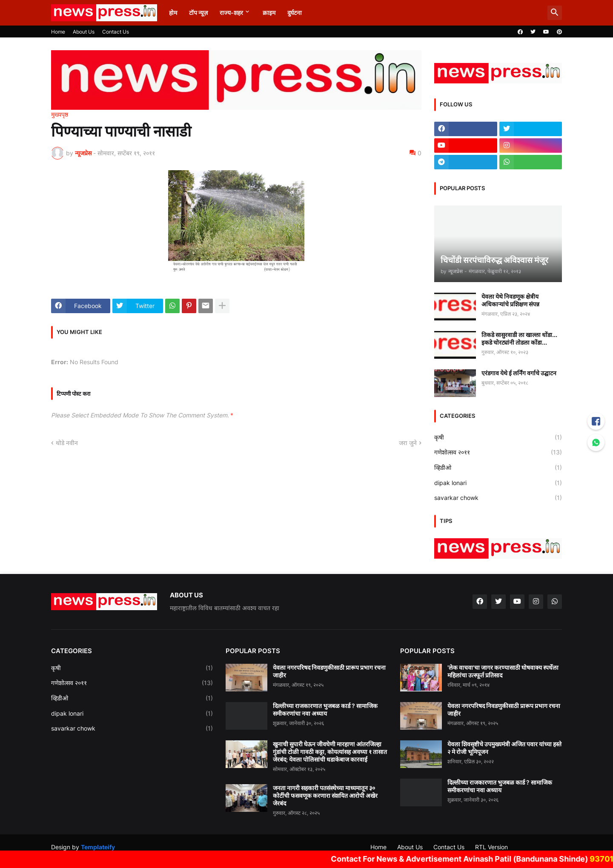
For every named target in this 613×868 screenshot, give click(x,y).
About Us (84, 32)
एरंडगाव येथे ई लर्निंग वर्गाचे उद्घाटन (519, 373)
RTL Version (491, 847)
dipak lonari (498, 483)
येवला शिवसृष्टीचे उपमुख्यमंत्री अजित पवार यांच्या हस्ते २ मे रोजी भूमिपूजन (504, 748)
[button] (555, 13)
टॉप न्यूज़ (198, 13)
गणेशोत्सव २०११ (498, 452)
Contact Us (116, 32)
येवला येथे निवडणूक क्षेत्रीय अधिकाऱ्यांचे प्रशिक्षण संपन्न (510, 300)
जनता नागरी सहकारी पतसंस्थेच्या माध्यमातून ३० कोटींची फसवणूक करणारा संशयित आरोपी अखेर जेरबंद (325, 795)
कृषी (498, 437)
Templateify (98, 847)
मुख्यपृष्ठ (60, 114)
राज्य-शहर (231, 13)
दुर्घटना (295, 13)
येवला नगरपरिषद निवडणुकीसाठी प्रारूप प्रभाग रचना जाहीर (329, 671)
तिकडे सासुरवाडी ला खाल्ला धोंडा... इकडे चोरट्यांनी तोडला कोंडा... (519, 338)
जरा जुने (408, 443)
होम (173, 13)
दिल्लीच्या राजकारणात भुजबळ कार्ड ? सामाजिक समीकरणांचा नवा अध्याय (325, 710)
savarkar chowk (498, 498)
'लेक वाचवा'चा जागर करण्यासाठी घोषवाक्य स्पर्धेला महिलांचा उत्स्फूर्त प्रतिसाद (503, 671)
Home (58, 32)
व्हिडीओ (498, 468)
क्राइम (269, 13)
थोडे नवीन (67, 443)
